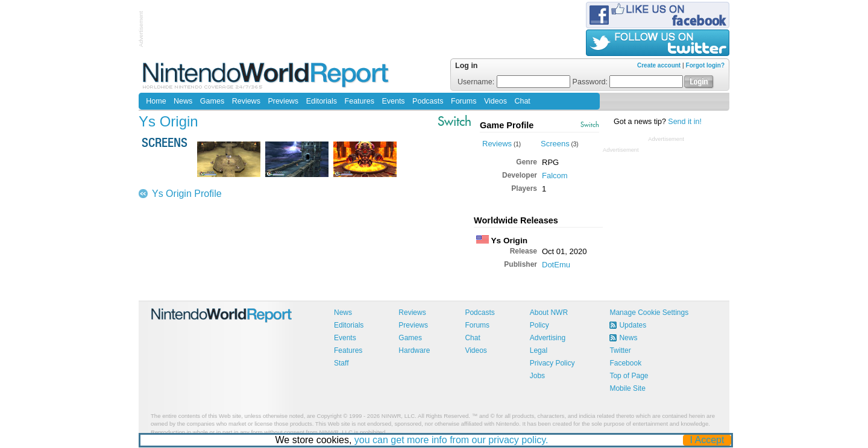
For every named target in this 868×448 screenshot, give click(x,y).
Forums (464, 101)
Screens (555, 144)
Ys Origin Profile (187, 194)
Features (360, 101)
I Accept (707, 440)
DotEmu (556, 265)
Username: (514, 82)
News (183, 101)
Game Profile (507, 125)
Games (212, 101)
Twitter (620, 350)
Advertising (548, 338)
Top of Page (629, 376)
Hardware (414, 350)
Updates (633, 325)
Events (393, 101)
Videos (495, 101)
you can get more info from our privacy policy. (451, 440)
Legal (539, 350)
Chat (522, 101)
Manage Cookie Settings (649, 313)
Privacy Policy (552, 363)
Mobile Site (627, 388)
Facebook (625, 363)
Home (156, 101)
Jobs (537, 376)
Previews (283, 101)
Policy (539, 325)
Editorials (322, 101)
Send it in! (685, 122)
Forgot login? (705, 65)
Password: (628, 82)
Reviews (246, 101)
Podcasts (428, 101)
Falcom (555, 176)
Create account (659, 65)
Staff (341, 363)
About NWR (549, 313)
